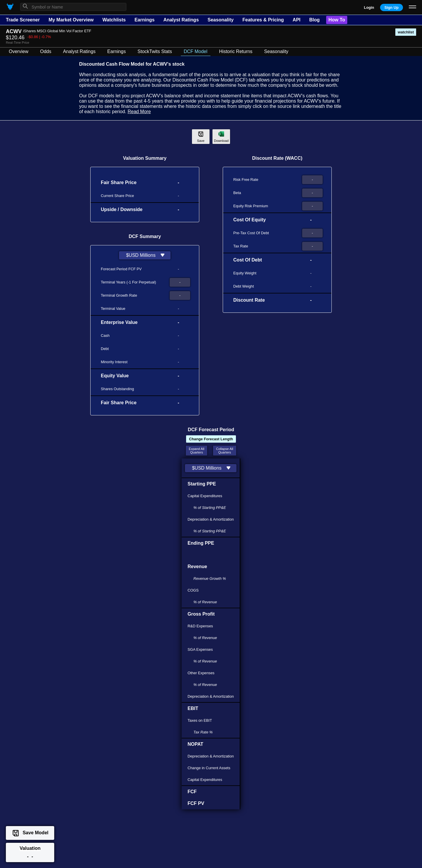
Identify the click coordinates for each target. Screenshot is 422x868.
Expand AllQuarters (196, 451)
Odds (46, 51)
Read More (139, 112)
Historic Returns (236, 51)
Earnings (144, 20)
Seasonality (221, 20)
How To (337, 20)
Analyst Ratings (181, 20)
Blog (314, 20)
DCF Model (196, 51)
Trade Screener (23, 20)
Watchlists (114, 20)
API (297, 20)
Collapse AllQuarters (224, 451)
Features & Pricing (263, 20)
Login (369, 7)
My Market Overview (71, 20)
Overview (19, 51)
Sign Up (392, 7)
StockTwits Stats (155, 51)
